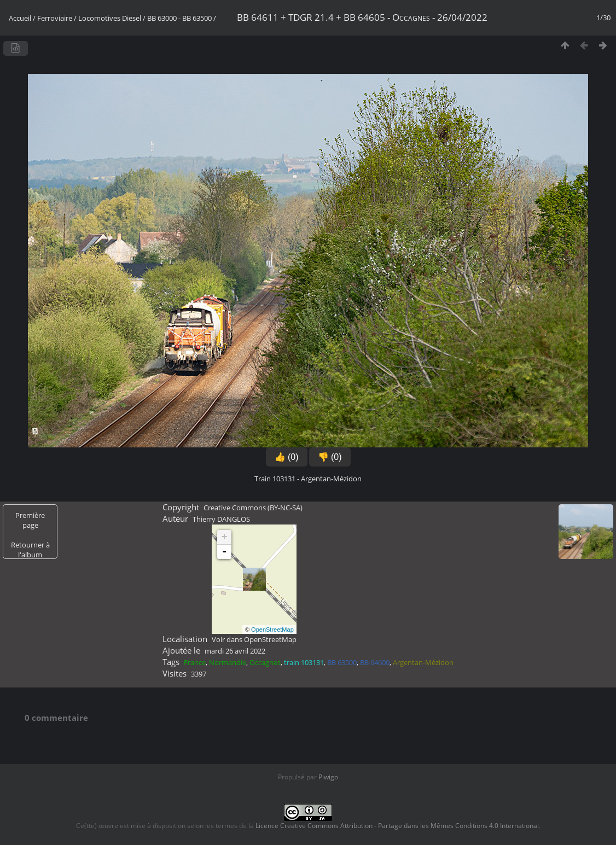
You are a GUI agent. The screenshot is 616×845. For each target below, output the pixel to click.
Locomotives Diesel (110, 18)
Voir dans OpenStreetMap (254, 639)
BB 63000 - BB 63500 (179, 18)
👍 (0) (287, 457)
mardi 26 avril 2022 (235, 651)
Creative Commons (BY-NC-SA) (253, 508)
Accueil (20, 18)
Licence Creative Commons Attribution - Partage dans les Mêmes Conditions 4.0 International (397, 826)
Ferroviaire (55, 18)
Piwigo (328, 777)
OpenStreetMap (272, 630)
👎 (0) (330, 457)
